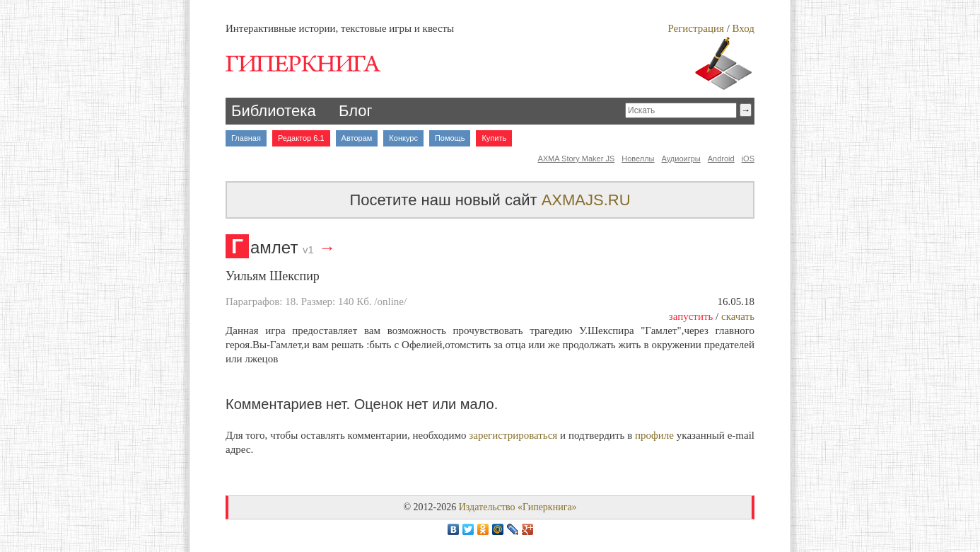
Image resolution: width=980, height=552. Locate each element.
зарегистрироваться (513, 435)
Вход (743, 28)
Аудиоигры (681, 159)
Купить (494, 138)
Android (721, 159)
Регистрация (696, 28)
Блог (356, 111)
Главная (246, 138)
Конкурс (403, 138)
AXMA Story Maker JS (576, 159)
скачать (738, 316)
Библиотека (274, 111)
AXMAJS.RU (586, 200)
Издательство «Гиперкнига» (518, 507)
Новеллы (638, 159)
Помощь (450, 138)
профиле (654, 435)
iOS (748, 159)
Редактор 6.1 (301, 138)
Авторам (357, 138)
